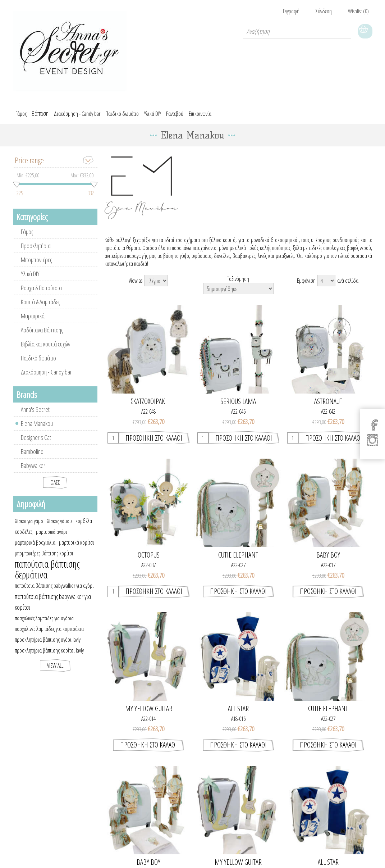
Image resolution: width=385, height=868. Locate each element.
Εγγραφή (291, 11)
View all (55, 671)
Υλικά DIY (30, 279)
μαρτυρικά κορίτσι (77, 547)
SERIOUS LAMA (238, 406)
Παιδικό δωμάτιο (38, 363)
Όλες (55, 487)
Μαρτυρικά (33, 321)
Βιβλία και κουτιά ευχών (45, 349)
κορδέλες (24, 537)
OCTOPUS (149, 560)
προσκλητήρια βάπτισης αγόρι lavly (48, 645)
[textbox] (297, 31)
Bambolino (32, 456)
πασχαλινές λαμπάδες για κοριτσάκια (49, 634)
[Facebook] (373, 423)
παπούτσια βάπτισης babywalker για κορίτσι (53, 607)
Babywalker (33, 471)
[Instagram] (373, 442)
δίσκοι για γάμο (29, 526)
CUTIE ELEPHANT (238, 560)
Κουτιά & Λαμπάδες (40, 307)
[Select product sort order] (238, 294)
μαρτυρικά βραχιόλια (35, 547)
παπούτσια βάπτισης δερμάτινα (47, 574)
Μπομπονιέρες (36, 265)
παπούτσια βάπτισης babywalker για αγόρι (54, 591)
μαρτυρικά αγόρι (51, 537)
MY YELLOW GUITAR (149, 714)
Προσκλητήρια (36, 251)
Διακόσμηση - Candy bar (46, 377)
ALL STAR (238, 714)
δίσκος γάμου (59, 526)
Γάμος (27, 237)
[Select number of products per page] (326, 286)
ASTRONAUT (328, 406)
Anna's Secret (35, 414)
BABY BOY (328, 560)
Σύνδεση (324, 11)
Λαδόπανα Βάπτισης (42, 335)
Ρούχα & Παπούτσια (41, 293)
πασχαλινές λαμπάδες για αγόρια (44, 623)
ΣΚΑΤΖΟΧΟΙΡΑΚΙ (149, 406)
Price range (29, 165)
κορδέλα (84, 526)
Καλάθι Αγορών (365, 31)
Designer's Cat (36, 442)
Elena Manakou (37, 428)
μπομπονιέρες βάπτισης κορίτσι (44, 558)
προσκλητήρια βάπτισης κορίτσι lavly (49, 655)
